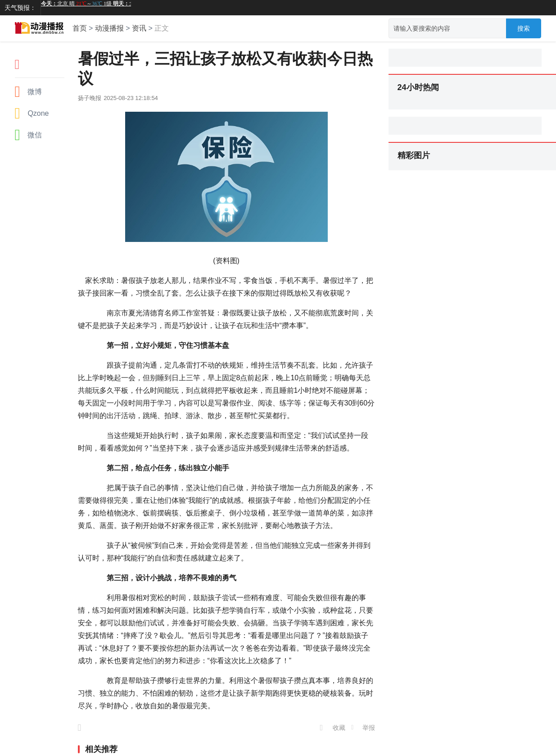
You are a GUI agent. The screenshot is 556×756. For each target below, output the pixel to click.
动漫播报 (109, 28)
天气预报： (20, 8)
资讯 (139, 28)
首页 (80, 28)
